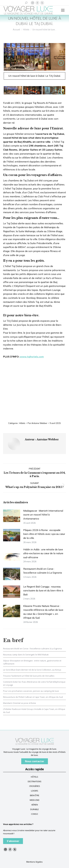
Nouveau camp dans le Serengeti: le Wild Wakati (26, 655)
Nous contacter (35, 761)
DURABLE (34, 809)
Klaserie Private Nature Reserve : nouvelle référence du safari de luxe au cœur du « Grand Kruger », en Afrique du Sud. (43, 612)
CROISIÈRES (35, 786)
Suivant (60, 63)
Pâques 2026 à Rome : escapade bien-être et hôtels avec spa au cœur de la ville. (44, 534)
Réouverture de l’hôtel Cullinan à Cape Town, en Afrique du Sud (33, 697)
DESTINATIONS (35, 781)
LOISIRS (35, 791)
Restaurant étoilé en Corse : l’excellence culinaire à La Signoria (43, 571)
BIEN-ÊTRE (35, 795)
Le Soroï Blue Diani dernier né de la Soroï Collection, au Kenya (32, 670)
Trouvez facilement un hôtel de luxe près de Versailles (29, 676)
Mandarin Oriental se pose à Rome (20, 703)
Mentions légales (34, 862)
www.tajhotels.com (31, 357)
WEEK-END (34, 800)
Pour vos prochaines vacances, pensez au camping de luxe (31, 691)
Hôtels (22, 423)
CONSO (34, 814)
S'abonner (13, 841)
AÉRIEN (35, 805)
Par (37, 423)
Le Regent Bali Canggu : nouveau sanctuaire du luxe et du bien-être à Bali (43, 591)
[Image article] (12, 516)
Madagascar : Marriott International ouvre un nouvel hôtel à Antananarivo (43, 515)
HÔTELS (34, 777)
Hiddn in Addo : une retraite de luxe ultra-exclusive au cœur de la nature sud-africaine (43, 553)
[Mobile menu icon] (63, 10)
